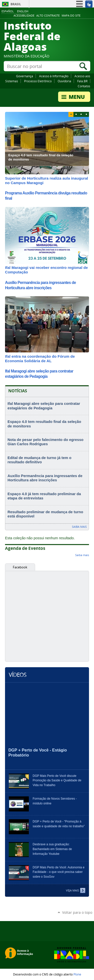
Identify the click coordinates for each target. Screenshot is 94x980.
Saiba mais (79, 527)
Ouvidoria (64, 81)
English (23, 11)
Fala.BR (82, 81)
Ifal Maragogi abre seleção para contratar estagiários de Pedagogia (44, 406)
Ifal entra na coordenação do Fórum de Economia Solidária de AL (40, 359)
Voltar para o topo (77, 912)
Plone (77, 974)
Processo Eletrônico (38, 81)
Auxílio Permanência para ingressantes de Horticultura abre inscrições (45, 478)
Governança (25, 76)
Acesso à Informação (54, 76)
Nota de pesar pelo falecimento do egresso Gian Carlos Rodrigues (45, 442)
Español (8, 11)
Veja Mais (72, 890)
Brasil (16, 4)
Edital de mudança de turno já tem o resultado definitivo (39, 460)
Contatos (84, 86)
